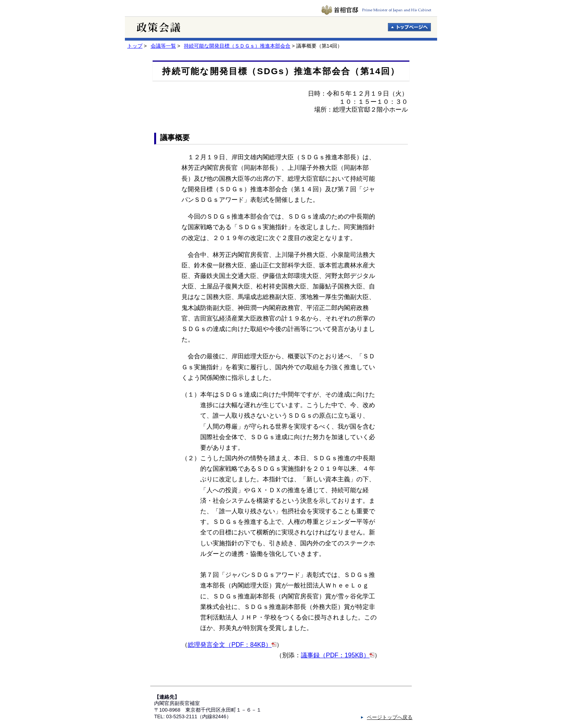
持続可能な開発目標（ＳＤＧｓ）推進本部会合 (237, 46)
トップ (135, 46)
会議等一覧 (163, 46)
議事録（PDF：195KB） (335, 655)
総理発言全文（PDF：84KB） (230, 645)
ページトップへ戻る (390, 717)
